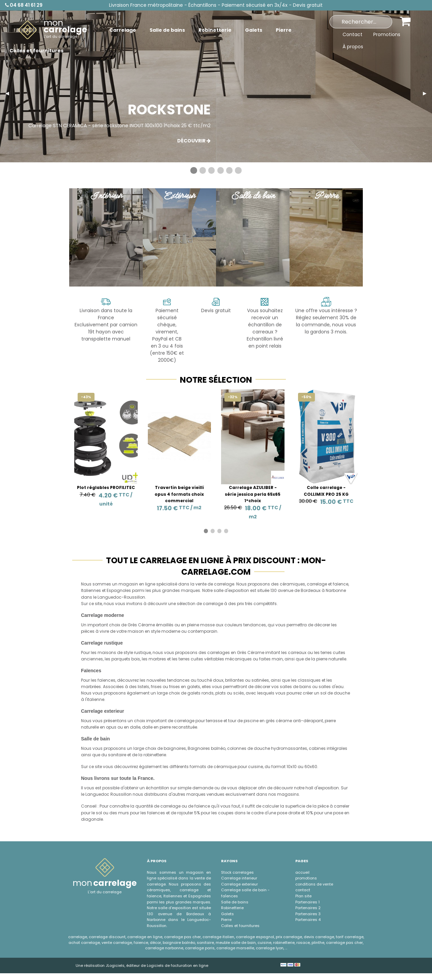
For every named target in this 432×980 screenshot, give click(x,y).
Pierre (226, 920)
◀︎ (10, 93)
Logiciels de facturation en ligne (178, 965)
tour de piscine (243, 721)
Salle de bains (235, 902)
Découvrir (194, 141)
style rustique (137, 652)
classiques (309, 680)
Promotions (387, 34)
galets (194, 693)
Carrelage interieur (239, 878)
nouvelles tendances (168, 680)
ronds (208, 693)
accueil (302, 872)
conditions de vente (314, 884)
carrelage (317, 584)
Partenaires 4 (308, 920)
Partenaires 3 (308, 914)
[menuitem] (53, 30)
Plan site (303, 896)
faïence (341, 584)
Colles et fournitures (240, 926)
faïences (106, 680)
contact (303, 890)
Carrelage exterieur (239, 884)
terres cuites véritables (201, 659)
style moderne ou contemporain (184, 631)
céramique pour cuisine (238, 767)
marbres (157, 659)
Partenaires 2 (308, 908)
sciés (239, 693)
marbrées (91, 687)
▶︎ (427, 93)
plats (221, 693)
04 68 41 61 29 (24, 5)
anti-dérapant (308, 721)
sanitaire (117, 755)
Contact (353, 34)
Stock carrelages (237, 872)
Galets (227, 914)
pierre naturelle (331, 659)
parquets (121, 659)
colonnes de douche (249, 748)
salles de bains (295, 687)
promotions (306, 878)
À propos (353, 47)
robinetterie (155, 755)
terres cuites (333, 652)
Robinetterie (232, 908)
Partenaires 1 (307, 902)
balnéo (218, 748)
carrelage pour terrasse (198, 721)
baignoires (175, 748)
